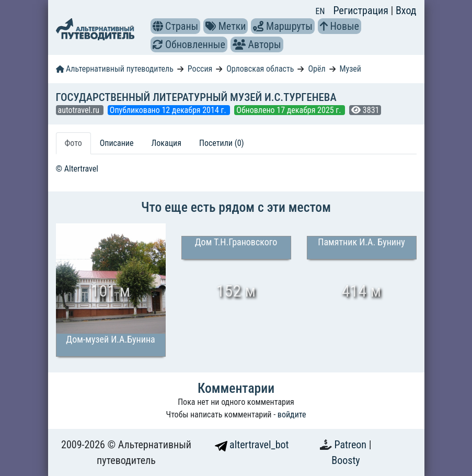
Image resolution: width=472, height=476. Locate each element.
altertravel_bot (252, 445)
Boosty (346, 460)
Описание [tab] (117, 143)
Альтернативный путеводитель (115, 69)
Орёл (316, 69)
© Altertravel (77, 169)
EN (320, 11)
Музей (350, 69)
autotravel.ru (80, 110)
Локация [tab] (166, 143)
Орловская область (260, 69)
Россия (200, 69)
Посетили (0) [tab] (222, 143)
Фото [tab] (73, 143)
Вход (406, 10)
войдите (292, 415)
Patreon (352, 445)
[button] (158, 26)
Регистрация (362, 10)
